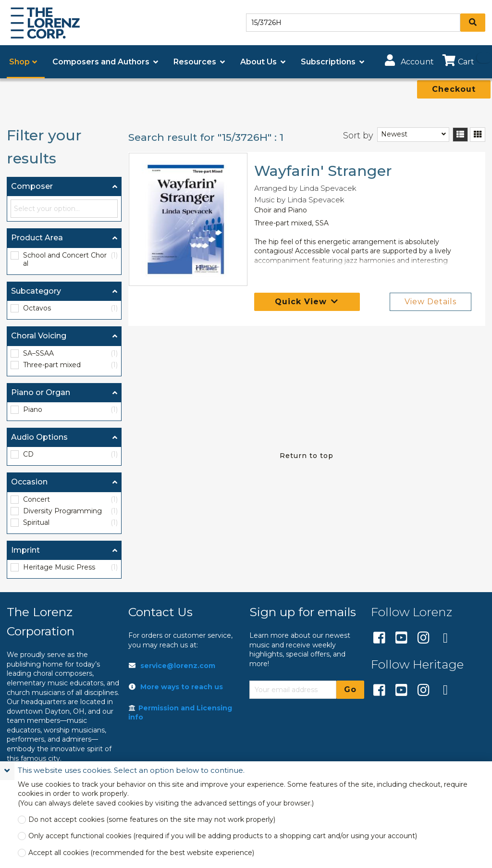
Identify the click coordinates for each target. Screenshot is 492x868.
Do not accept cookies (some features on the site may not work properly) (152, 820)
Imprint (25, 550)
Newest (394, 134)
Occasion (29, 482)
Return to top (307, 456)
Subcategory (36, 291)
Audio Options (39, 437)
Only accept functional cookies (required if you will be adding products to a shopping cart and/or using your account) (223, 836)
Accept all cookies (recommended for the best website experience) (141, 853)
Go (350, 689)
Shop (19, 62)
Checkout (454, 89)
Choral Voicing (39, 336)
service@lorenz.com (178, 666)
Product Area (37, 238)
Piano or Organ (41, 392)
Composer (32, 186)
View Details (430, 302)
